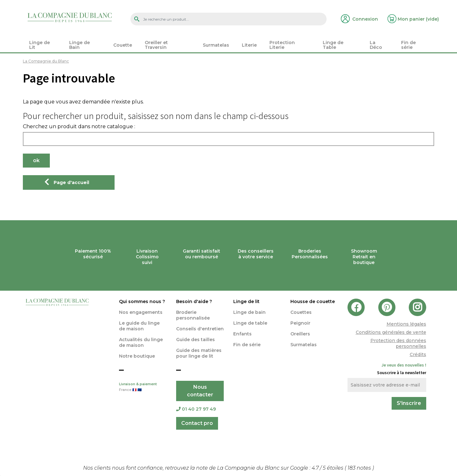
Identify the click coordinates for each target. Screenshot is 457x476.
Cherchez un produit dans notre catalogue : (79, 127)
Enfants (242, 334)
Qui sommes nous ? (142, 301)
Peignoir (300, 323)
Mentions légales (406, 324)
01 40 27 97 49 (196, 409)
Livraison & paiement (143, 387)
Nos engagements (141, 312)
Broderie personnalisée (193, 315)
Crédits (418, 354)
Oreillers (300, 334)
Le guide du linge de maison (139, 326)
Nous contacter (200, 391)
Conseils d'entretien (200, 329)
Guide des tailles (195, 340)
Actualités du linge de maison (141, 342)
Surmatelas (304, 345)
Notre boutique (137, 356)
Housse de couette (313, 301)
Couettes (301, 312)
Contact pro (197, 423)
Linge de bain (249, 312)
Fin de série (247, 345)
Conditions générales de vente (391, 332)
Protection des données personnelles (398, 343)
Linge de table (250, 323)
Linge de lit (246, 301)
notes (360, 468)
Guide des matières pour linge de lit (199, 353)
